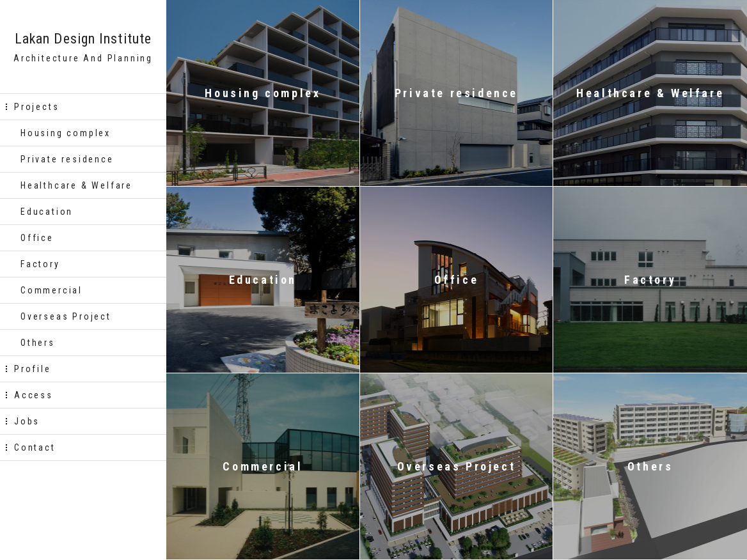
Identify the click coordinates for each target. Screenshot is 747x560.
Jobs (27, 421)
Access (34, 395)
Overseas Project (66, 316)
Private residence (67, 159)
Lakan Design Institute (83, 39)
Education (47, 212)
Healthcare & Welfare (76, 185)
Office (37, 238)
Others (38, 343)
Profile (33, 369)
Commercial (51, 290)
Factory (40, 264)
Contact (35, 447)
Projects (36, 107)
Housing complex (66, 133)
